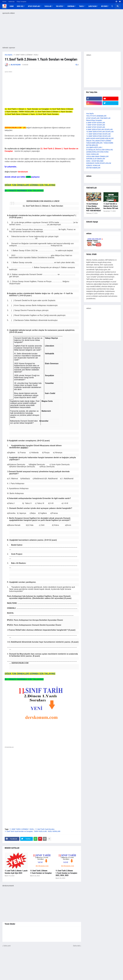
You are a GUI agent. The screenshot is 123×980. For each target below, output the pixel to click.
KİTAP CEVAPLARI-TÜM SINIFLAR (98, 118)
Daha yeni (7, 946)
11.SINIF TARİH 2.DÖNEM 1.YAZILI (26, 55)
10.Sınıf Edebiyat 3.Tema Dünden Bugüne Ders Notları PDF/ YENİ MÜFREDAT (94, 207)
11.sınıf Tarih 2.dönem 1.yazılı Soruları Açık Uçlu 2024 (16, 872)
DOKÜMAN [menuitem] (71, 6)
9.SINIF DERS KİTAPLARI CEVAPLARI (99, 129)
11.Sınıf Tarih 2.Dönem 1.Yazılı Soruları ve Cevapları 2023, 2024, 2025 (66, 873)
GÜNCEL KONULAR (93, 165)
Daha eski (76, 946)
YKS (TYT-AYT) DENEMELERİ (96, 116)
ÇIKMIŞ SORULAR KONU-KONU (97, 152)
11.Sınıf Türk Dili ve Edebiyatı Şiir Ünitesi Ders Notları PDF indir (111, 206)
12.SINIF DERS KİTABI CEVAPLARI (98, 136)
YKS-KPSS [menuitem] (59, 6)
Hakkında (11, 2)
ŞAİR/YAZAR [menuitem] (93, 6)
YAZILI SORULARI (54, 831)
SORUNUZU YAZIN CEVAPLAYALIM (99, 163)
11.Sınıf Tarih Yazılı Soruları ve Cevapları (19, 831)
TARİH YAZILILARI (40, 831)
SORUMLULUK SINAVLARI (96, 159)
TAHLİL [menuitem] (81, 6)
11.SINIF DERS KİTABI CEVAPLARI (98, 134)
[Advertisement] (42, 771)
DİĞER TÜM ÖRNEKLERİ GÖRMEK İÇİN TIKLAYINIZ (30, 185)
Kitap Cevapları (22, 2)
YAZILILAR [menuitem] (48, 6)
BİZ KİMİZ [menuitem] (104, 6)
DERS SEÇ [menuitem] (20, 6)
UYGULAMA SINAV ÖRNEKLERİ (97, 156)
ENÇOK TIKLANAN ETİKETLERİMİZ (99, 141)
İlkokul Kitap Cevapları (94, 120)
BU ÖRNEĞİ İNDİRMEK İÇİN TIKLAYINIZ (24, 191)
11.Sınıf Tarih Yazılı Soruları (45, 829)
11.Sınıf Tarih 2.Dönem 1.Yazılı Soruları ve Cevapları (41, 872)
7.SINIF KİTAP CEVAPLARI (96, 125)
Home (4, 2)
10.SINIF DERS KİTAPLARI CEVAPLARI (100, 132)
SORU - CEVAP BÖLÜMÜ (95, 161)
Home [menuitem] (12, 6)
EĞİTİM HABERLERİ (93, 168)
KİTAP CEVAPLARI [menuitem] (34, 6)
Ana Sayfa (8, 55)
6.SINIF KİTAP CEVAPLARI (96, 123)
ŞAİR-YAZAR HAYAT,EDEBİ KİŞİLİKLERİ (100, 138)
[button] (112, 6)
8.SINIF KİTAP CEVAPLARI (96, 127)
